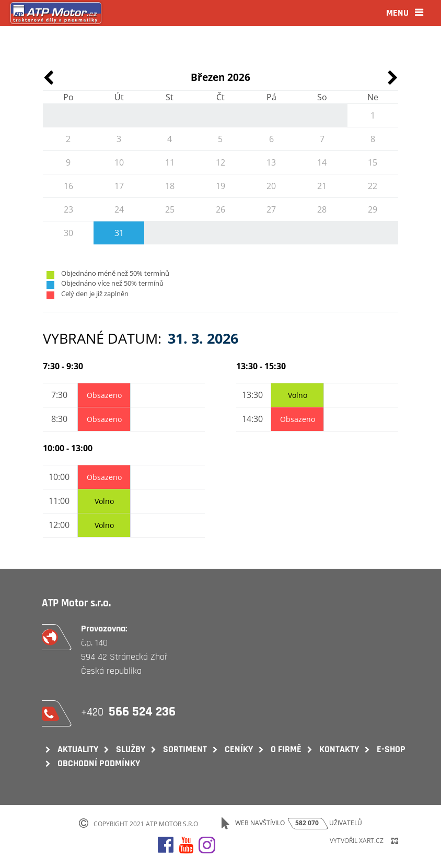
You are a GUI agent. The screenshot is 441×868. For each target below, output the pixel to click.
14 (322, 162)
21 (322, 186)
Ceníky (239, 749)
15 (373, 162)
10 (119, 162)
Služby (131, 749)
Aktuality (78, 749)
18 (170, 186)
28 (322, 209)
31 (119, 233)
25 (170, 209)
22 (373, 186)
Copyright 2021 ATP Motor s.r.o (146, 823)
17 (119, 186)
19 (220, 186)
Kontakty (339, 749)
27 (271, 209)
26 (220, 209)
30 (68, 233)
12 (220, 162)
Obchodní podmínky (99, 763)
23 (68, 209)
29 (373, 209)
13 (271, 162)
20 (271, 186)
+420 (130, 712)
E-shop (391, 749)
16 (68, 186)
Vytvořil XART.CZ (357, 841)
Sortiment (185, 749)
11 (170, 162)
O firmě (286, 749)
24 (119, 209)
